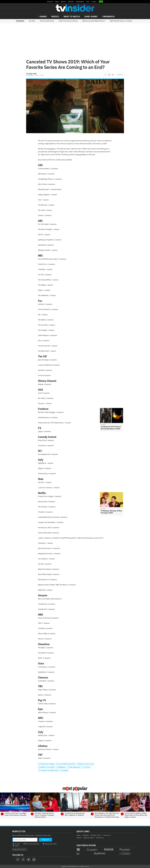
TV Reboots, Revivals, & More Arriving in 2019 (111, 512)
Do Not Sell (100, 838)
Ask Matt (32, 21)
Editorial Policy (96, 835)
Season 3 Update (121, 21)
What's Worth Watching (32, 844)
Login (101, 1)
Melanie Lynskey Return (94, 21)
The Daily (17, 844)
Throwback (108, 16)
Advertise (86, 835)
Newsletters (80, 2)
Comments (120, 75)
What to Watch (72, 16)
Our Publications (86, 845)
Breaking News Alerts (51, 844)
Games (63, 2)
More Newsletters (19, 849)
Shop (57, 2)
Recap (47, 21)
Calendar (71, 2)
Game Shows (91, 16)
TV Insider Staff (31, 73)
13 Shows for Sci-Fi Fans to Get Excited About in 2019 (111, 428)
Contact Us (107, 835)
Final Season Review (68, 21)
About (79, 835)
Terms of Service (89, 838)
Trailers (94, 2)
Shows (43, 16)
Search (51, 2)
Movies (55, 16)
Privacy (79, 838)
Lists (88, 2)
